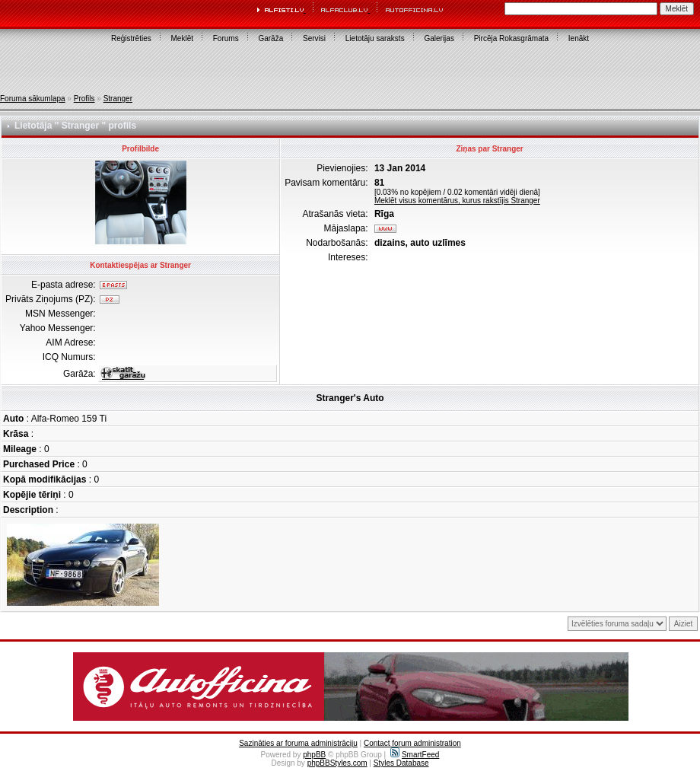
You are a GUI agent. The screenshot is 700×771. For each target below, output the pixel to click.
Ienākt (579, 38)
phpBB (314, 755)
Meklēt (182, 38)
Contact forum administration (412, 743)
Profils (84, 99)
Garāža (270, 38)
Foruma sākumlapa (33, 99)
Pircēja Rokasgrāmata (511, 38)
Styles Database (401, 763)
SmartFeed (415, 755)
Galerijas (439, 38)
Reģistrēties (131, 38)
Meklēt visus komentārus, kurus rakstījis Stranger (457, 201)
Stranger (118, 99)
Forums (226, 38)
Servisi (314, 38)
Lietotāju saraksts (375, 38)
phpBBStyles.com (337, 763)
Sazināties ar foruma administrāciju (298, 743)
